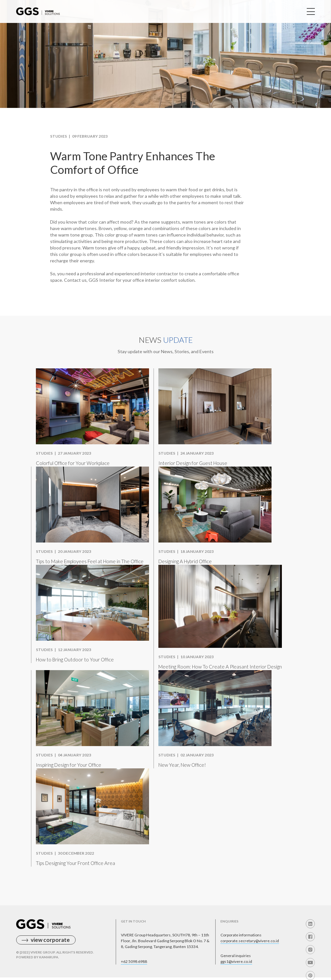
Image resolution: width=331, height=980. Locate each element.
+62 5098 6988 (134, 961)
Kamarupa (49, 957)
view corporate (50, 940)
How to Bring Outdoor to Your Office (75, 659)
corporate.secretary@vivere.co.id (250, 941)
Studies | (61, 136)
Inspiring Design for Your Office (69, 765)
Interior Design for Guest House (193, 463)
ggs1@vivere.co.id (236, 961)
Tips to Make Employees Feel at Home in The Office (90, 561)
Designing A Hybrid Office (185, 561)
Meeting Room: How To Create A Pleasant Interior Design (220, 667)
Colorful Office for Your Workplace (73, 463)
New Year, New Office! (182, 765)
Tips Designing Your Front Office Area (75, 863)
